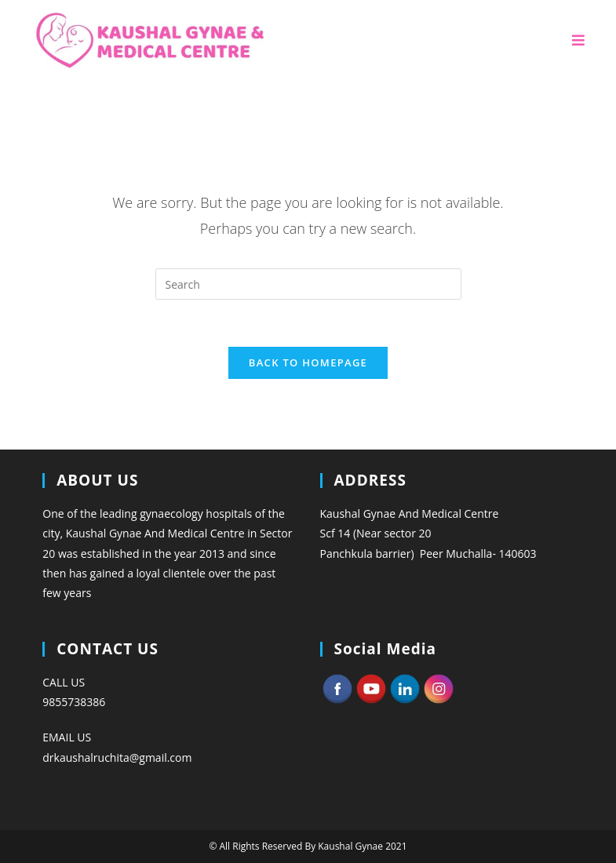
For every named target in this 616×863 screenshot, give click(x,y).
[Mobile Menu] (579, 40)
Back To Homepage (308, 362)
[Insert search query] (308, 284)
